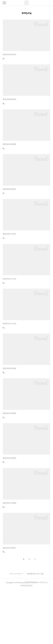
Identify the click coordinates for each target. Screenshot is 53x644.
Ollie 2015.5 (8, 503)
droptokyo (7, 160)
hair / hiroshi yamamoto (12, 606)
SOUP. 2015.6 (10, 59)
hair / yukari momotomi (11, 557)
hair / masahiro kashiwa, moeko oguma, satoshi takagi (23, 410)
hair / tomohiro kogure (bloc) (13, 508)
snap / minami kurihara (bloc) (14, 360)
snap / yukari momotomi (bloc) (14, 115)
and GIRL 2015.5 (10, 602)
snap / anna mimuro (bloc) (13, 311)
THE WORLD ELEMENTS (14, 111)
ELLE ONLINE (9, 454)
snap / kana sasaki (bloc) (12, 164)
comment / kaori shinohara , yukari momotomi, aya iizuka (24, 459)
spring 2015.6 (9, 258)
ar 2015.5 (7, 553)
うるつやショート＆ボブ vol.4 (16, 405)
